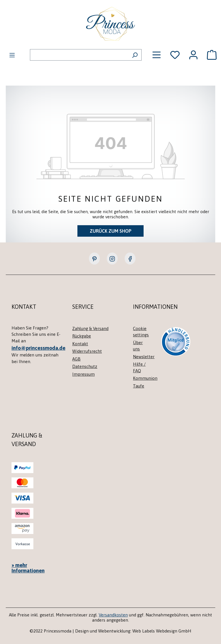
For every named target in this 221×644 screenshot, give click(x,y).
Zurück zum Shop (111, 231)
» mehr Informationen (28, 568)
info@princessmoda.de (38, 348)
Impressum (83, 374)
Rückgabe (82, 336)
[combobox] (79, 55)
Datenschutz (85, 366)
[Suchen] (135, 55)
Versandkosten (113, 615)
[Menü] (12, 55)
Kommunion (145, 378)
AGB (76, 359)
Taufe (139, 386)
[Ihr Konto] (193, 55)
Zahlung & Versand (90, 328)
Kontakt (80, 344)
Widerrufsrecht (87, 351)
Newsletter (144, 357)
